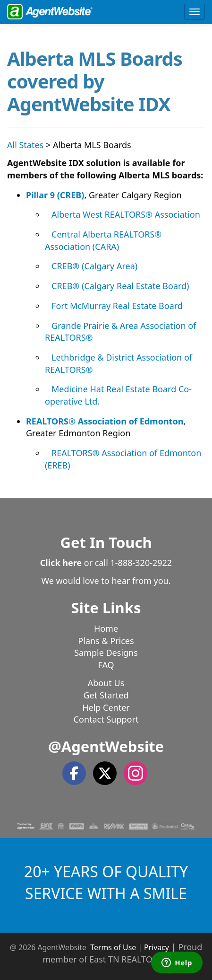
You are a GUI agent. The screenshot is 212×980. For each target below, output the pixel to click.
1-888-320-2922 (141, 563)
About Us (106, 683)
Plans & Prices (106, 641)
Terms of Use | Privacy (130, 947)
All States (25, 145)
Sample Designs (106, 653)
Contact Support (106, 719)
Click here (61, 563)
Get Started (106, 695)
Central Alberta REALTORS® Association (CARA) (103, 240)
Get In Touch (106, 542)
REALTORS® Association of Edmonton (105, 421)
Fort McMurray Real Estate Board (117, 306)
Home (106, 628)
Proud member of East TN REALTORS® (122, 953)
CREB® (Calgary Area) (94, 266)
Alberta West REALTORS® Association (126, 214)
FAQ (106, 665)
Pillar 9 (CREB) (55, 195)
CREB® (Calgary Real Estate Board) (120, 286)
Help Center (106, 707)
